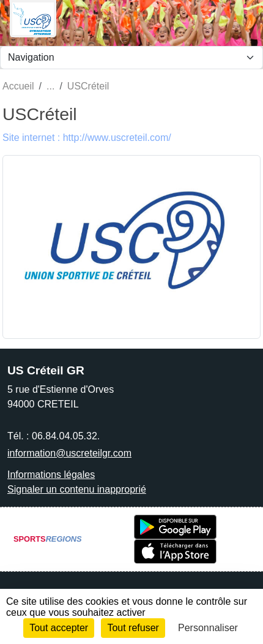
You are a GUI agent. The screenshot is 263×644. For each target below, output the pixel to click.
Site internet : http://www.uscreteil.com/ (87, 138)
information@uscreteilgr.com (69, 453)
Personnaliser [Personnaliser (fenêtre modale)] (208, 628)
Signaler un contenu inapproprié (77, 489)
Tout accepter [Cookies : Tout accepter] (59, 628)
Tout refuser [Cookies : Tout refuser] (133, 628)
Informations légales (51, 475)
